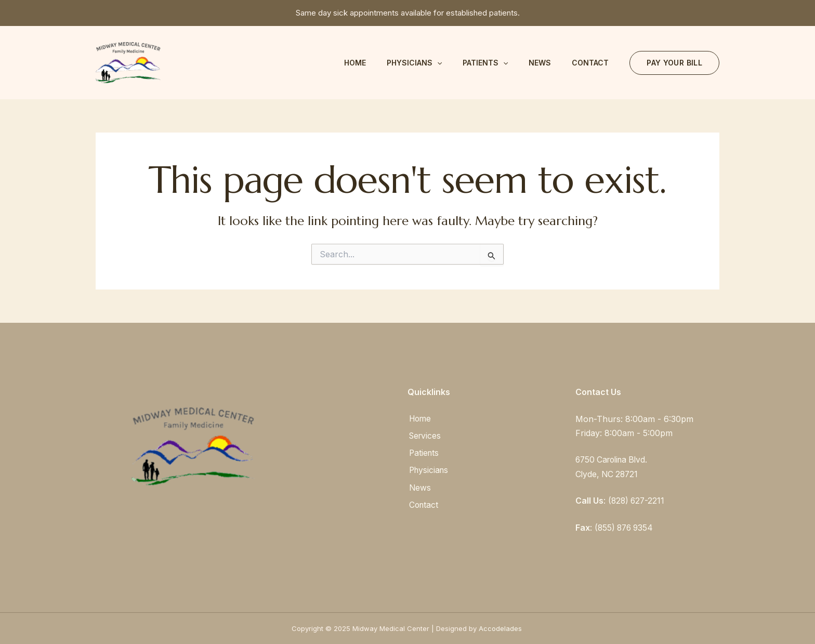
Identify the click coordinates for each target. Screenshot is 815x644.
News (540, 63)
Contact (590, 63)
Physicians (414, 63)
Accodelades (501, 628)
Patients (485, 63)
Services (424, 436)
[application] (437, 63)
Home (355, 63)
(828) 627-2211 (637, 501)
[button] (674, 63)
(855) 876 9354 (626, 527)
